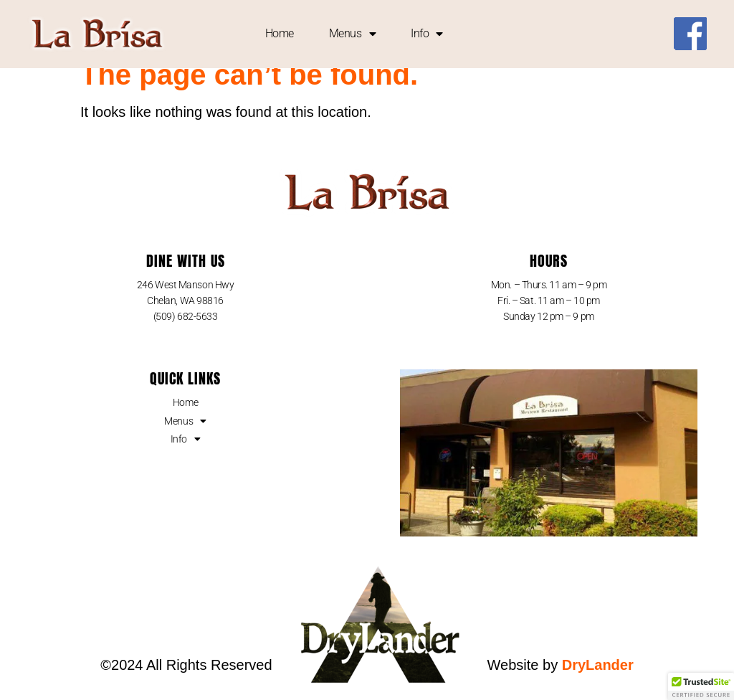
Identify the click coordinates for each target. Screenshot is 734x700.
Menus (352, 34)
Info (427, 34)
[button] (701, 686)
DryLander (598, 681)
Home (280, 33)
